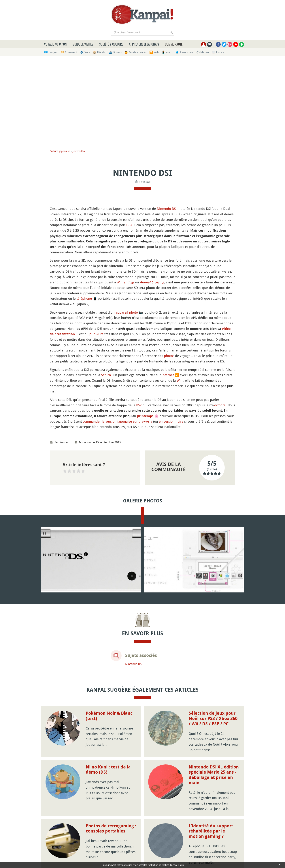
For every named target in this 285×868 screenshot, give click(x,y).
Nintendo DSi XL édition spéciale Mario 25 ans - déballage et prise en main (214, 775)
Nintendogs (126, 282)
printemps (145, 416)
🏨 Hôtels (99, 52)
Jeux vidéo (79, 151)
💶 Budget (51, 52)
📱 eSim (167, 52)
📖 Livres (218, 52)
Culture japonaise (60, 151)
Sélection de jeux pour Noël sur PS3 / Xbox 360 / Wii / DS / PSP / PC (213, 719)
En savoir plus (177, 865)
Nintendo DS (166, 209)
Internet (168, 375)
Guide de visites (83, 44)
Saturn (106, 375)
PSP (139, 405)
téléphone (84, 298)
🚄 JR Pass (115, 52)
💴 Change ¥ (69, 52)
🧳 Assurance (184, 52)
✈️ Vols (85, 52)
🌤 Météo (202, 52)
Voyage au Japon (55, 44)
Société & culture (111, 44)
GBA (129, 225)
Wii (179, 380)
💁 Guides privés (135, 52)
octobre (220, 405)
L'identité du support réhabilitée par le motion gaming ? (211, 831)
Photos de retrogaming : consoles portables (111, 829)
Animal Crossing (152, 282)
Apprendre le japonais (144, 44)
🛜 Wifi (154, 52)
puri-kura (96, 334)
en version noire (171, 421)
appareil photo (127, 312)
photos (169, 356)
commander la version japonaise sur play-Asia (118, 421)
